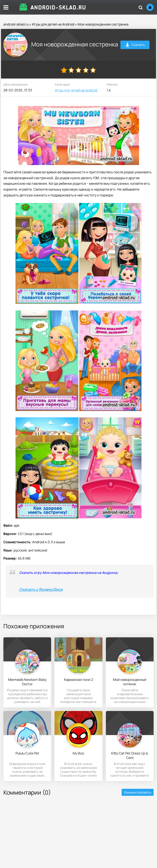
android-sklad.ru (16, 24)
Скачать (135, 45)
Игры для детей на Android (53, 24)
